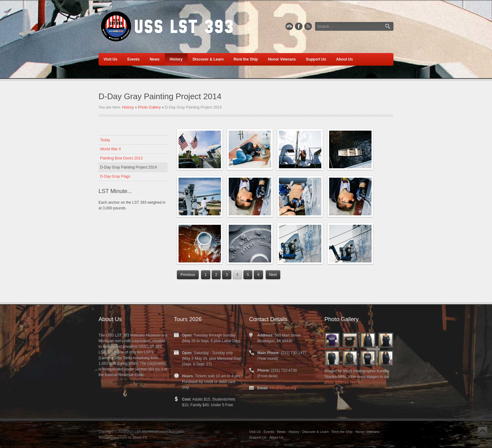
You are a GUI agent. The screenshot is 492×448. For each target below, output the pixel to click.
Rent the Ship (342, 432)
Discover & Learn (315, 432)
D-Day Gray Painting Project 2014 (128, 167)
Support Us (258, 437)
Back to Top (483, 432)
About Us (276, 437)
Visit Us (255, 432)
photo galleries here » (342, 382)
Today (105, 140)
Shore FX (140, 437)
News (281, 432)
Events (269, 432)
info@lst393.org (283, 388)
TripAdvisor (289, 26)
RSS (308, 26)
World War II (110, 149)
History (128, 107)
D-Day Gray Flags (115, 176)
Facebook (299, 26)
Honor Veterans (367, 432)
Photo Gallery (150, 107)
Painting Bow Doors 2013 (121, 158)
